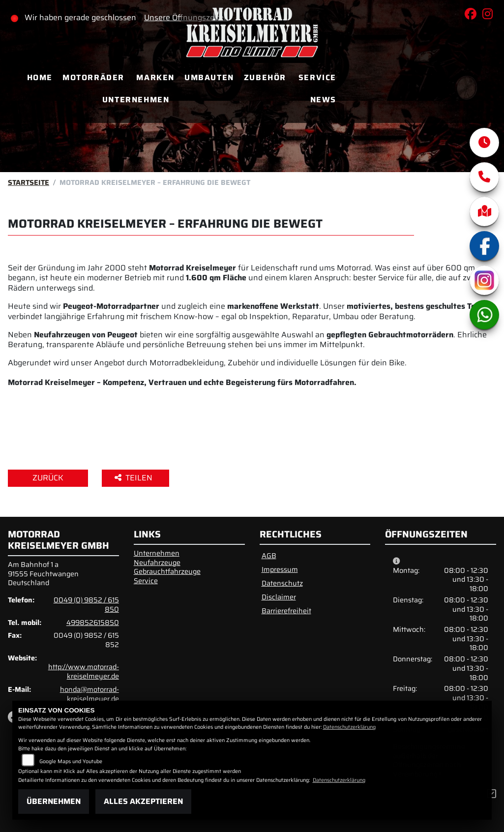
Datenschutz (282, 583)
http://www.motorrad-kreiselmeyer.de (84, 671)
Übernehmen (54, 801)
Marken (155, 77)
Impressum (280, 569)
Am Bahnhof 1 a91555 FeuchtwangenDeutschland (43, 574)
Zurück (48, 478)
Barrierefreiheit (286, 611)
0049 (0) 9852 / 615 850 (86, 605)
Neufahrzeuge (157, 563)
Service (317, 77)
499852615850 (93, 623)
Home (40, 77)
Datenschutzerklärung (349, 727)
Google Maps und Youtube (71, 761)
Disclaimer (279, 597)
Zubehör (265, 77)
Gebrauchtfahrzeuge (167, 571)
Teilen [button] (134, 478)
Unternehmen (136, 100)
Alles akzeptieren (143, 801)
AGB (269, 556)
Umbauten (209, 77)
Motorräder (93, 77)
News (323, 100)
